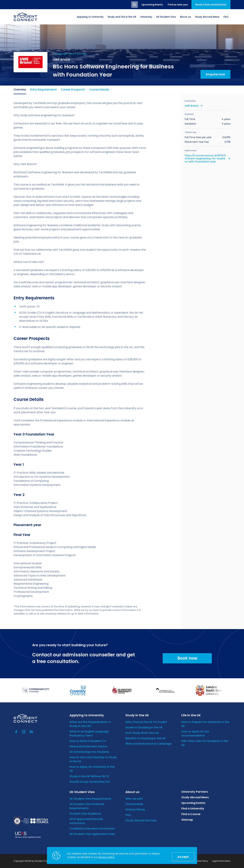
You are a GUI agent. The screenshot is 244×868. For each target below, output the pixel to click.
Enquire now (215, 74)
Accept (183, 857)
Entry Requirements (43, 90)
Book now (187, 658)
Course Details (99, 90)
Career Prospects (73, 90)
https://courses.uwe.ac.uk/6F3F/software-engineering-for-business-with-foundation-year (205, 159)
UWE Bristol (192, 106)
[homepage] (25, 17)
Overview (20, 90)
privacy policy (106, 857)
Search (135, 5)
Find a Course (78, 54)
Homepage (60, 54)
